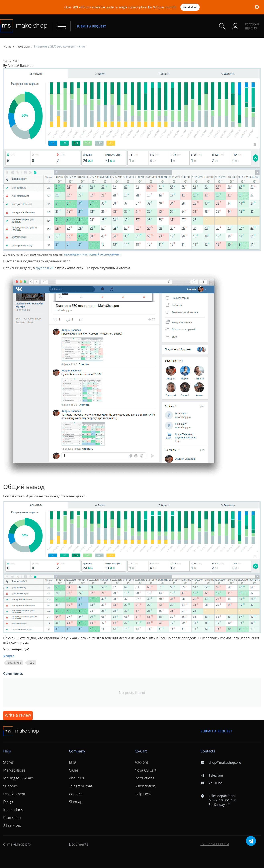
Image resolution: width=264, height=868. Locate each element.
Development (14, 794)
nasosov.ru (23, 46)
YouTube (211, 783)
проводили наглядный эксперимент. (93, 254)
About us (76, 778)
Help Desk (143, 794)
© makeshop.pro (17, 844)
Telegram (212, 775)
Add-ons (142, 762)
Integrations (13, 810)
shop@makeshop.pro (221, 763)
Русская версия (252, 26)
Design (9, 802)
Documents (78, 844)
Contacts (76, 794)
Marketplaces (14, 770)
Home (8, 46)
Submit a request (91, 26)
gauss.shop (15, 663)
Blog (72, 762)
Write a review (18, 715)
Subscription (145, 786)
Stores (8, 762)
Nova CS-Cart (146, 770)
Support (10, 786)
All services (12, 825)
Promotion (12, 817)
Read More (190, 7)
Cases (74, 770)
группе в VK (45, 268)
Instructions (144, 778)
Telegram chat (81, 786)
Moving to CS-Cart (18, 778)
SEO (32, 663)
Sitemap (76, 802)
